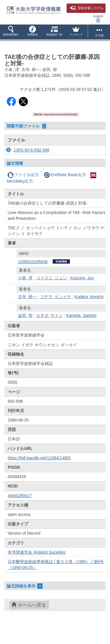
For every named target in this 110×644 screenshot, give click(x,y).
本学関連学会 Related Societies (37, 570)
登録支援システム (87, 8)
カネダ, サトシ (50, 333)
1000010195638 (33, 279)
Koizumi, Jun (82, 295)
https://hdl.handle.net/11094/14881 (39, 475)
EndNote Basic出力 (65, 192)
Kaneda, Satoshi (81, 333)
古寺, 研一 (27, 314)
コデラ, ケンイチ (56, 314)
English (98, 19)
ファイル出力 (23, 192)
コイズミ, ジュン (52, 295)
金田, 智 (25, 333)
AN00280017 (20, 513)
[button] (11, 32)
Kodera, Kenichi (89, 314)
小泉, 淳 (25, 295)
